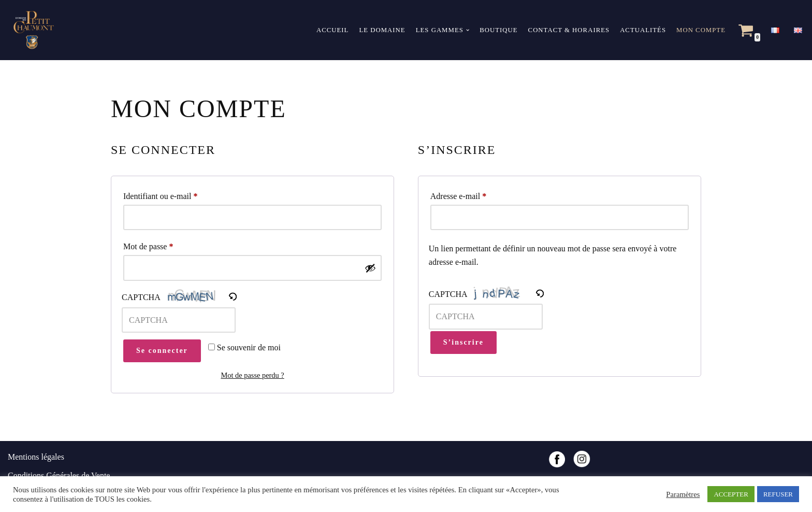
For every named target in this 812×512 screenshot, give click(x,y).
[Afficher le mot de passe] (370, 268)
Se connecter (162, 351)
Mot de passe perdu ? (252, 375)
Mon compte (701, 30)
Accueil (332, 30)
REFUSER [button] (778, 494)
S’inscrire (463, 342)
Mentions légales (36, 457)
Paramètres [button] (683, 494)
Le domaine (382, 30)
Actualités (643, 30)
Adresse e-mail (458, 194)
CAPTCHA (141, 297)
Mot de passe (148, 245)
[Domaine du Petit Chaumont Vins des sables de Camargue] (31, 30)
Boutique (498, 30)
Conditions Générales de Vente (59, 475)
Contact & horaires (569, 30)
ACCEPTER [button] (731, 494)
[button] (468, 30)
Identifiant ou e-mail (161, 194)
